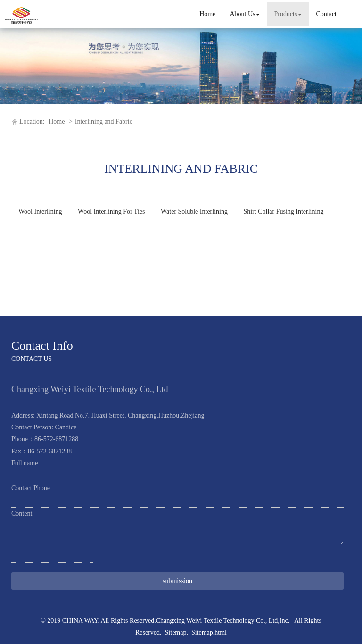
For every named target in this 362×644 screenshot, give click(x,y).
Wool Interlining (40, 212)
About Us (245, 14)
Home (207, 14)
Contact (326, 14)
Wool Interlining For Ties (111, 212)
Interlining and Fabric (104, 121)
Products (288, 14)
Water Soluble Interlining (194, 212)
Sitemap (176, 632)
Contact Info (42, 346)
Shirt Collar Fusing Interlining (283, 212)
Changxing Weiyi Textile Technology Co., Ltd (217, 621)
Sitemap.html (209, 632)
